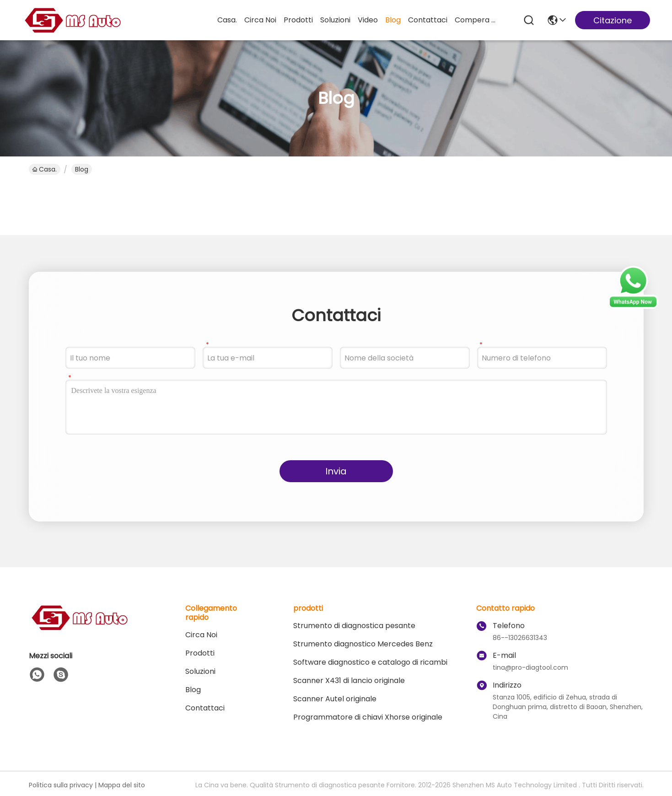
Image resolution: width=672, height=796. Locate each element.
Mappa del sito (122, 785)
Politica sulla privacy (61, 785)
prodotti (298, 20)
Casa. (227, 20)
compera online (477, 20)
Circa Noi (260, 20)
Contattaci (428, 20)
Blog (393, 20)
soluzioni (335, 20)
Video (368, 20)
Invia (336, 471)
